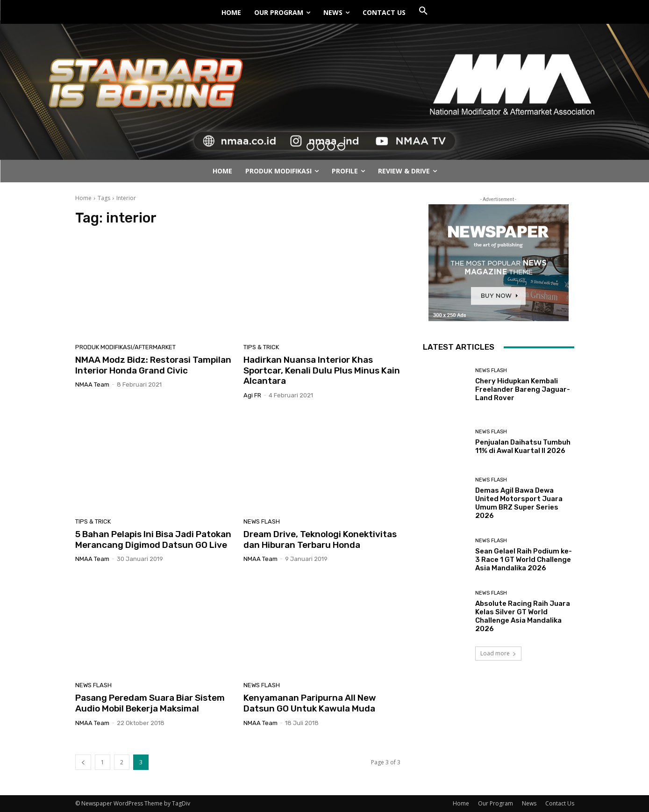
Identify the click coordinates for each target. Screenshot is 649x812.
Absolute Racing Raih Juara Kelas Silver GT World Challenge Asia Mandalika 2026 (523, 616)
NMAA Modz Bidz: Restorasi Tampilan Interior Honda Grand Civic (153, 365)
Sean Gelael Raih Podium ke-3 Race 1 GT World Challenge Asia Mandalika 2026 (524, 560)
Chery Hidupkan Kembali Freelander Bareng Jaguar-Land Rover (523, 389)
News (529, 803)
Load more (498, 653)
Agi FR (252, 395)
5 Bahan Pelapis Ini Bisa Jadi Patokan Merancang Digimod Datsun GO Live (153, 539)
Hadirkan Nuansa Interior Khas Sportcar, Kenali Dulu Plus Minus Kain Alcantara (322, 370)
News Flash (262, 521)
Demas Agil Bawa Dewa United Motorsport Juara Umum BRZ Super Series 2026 (519, 503)
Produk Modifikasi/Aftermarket (125, 347)
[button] (423, 11)
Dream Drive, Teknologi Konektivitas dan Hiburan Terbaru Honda (320, 539)
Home (83, 198)
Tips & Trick (261, 347)
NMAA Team (92, 384)
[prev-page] (83, 762)
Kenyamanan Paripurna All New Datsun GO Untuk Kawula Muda (310, 703)
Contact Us (560, 803)
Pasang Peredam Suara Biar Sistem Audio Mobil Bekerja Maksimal (150, 703)
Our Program (496, 803)
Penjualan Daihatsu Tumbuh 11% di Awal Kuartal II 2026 (523, 446)
